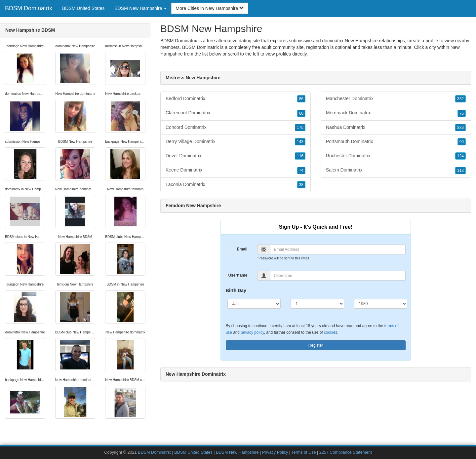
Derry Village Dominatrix (236, 142)
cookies (331, 332)
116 (300, 156)
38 (301, 185)
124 (460, 156)
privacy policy (252, 332)
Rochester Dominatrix (396, 156)
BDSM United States (83, 8)
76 (462, 113)
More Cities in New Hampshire (210, 8)
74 (301, 171)
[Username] (338, 276)
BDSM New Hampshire (237, 452)
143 (300, 142)
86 (301, 99)
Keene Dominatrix (236, 170)
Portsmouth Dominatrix (396, 142)
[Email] (338, 249)
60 (301, 113)
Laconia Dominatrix (236, 185)
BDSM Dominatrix (29, 8)
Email (242, 249)
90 (462, 142)
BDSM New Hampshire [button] (140, 8)
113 (460, 171)
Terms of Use (303, 452)
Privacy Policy (275, 452)
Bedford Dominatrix (236, 99)
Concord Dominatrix (236, 128)
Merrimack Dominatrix (396, 113)
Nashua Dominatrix (396, 128)
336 (460, 128)
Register (316, 345)
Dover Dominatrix (236, 156)
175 (300, 128)
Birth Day (236, 290)
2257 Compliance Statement (346, 452)
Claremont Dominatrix (236, 113)
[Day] (317, 304)
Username (238, 275)
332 (460, 99)
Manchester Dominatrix (396, 99)
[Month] (254, 304)
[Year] (381, 304)
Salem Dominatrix (396, 170)
